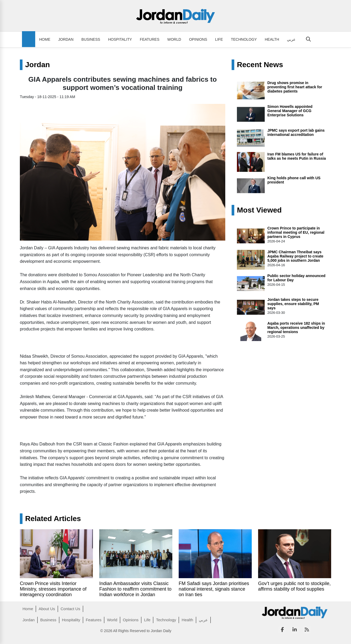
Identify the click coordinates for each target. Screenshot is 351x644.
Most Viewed (259, 210)
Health (272, 39)
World (174, 39)
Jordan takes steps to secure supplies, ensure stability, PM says (293, 304)
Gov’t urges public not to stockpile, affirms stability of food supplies (294, 586)
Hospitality (120, 39)
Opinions (198, 39)
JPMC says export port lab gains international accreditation (296, 132)
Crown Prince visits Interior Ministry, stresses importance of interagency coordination (53, 589)
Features (150, 39)
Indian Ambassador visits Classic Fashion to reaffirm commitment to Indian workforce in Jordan (135, 589)
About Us (47, 609)
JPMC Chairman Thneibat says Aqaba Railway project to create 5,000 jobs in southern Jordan (295, 256)
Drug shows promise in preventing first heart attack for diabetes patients (295, 87)
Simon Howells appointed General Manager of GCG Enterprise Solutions (290, 111)
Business (91, 39)
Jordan (66, 39)
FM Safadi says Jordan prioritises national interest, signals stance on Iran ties (214, 589)
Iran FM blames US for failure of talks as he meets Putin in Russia (297, 156)
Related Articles (53, 519)
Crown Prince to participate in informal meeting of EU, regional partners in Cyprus (296, 232)
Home (45, 39)
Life (219, 39)
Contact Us (70, 609)
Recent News (260, 65)
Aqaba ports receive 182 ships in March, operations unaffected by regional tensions (296, 328)
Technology (244, 39)
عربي (291, 39)
